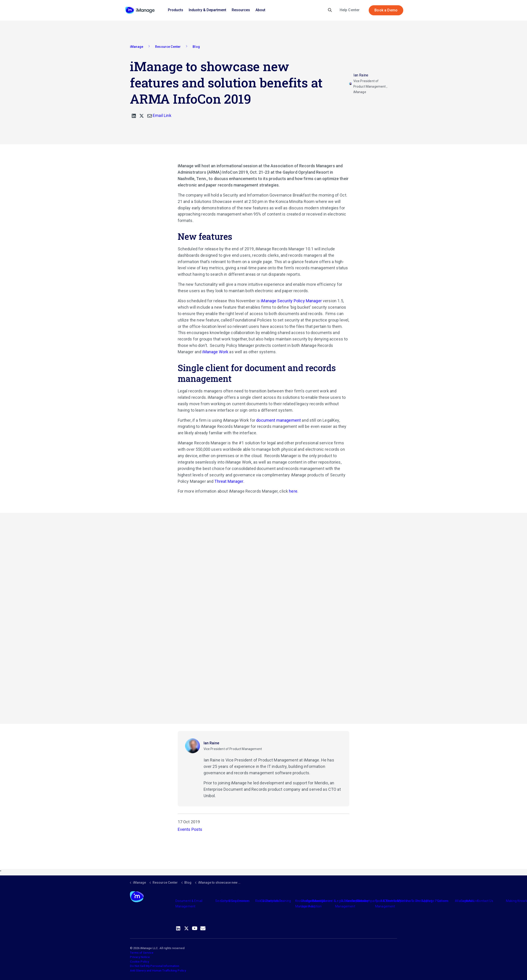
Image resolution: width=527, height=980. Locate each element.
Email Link (159, 115)
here (293, 491)
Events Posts (190, 829)
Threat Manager (229, 481)
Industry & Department (207, 10)
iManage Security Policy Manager (291, 301)
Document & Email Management (189, 904)
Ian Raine (211, 743)
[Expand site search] (330, 10)
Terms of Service (142, 953)
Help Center (350, 10)
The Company (367, 901)
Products (176, 10)
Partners (273, 901)
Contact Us (485, 901)
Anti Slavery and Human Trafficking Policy (158, 971)
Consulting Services (235, 901)
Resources (241, 10)
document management (278, 420)
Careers (443, 901)
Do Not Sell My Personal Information (155, 966)
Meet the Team (408, 901)
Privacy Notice (140, 957)
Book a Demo (386, 10)
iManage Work (215, 352)
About (260, 10)
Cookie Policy (139, 962)
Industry (318, 901)
